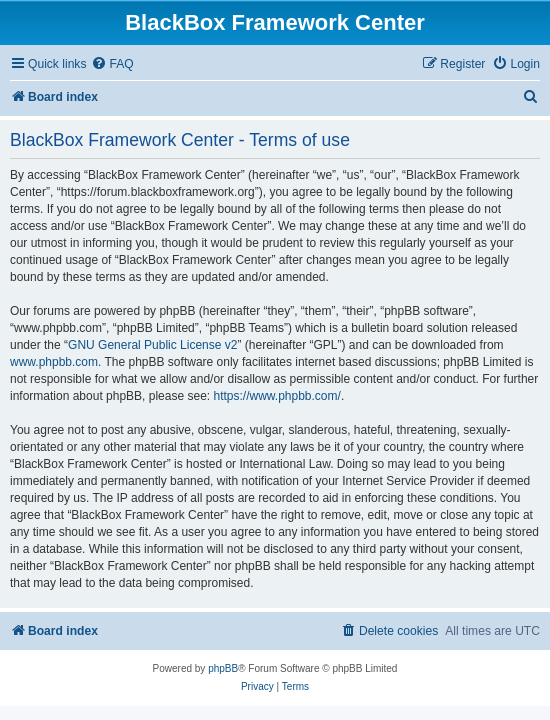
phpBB (223, 668)
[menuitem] (112, 64)
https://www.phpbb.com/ (276, 396)
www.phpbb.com (54, 362)
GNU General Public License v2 (152, 345)
